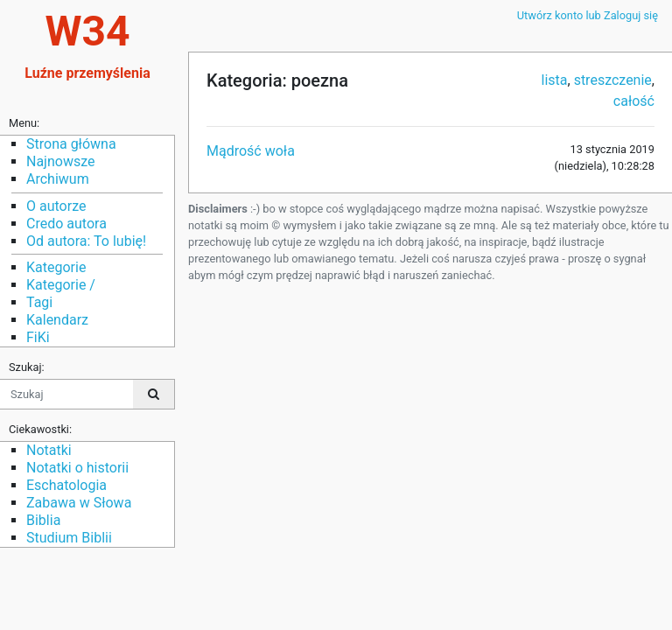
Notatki (49, 450)
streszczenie (613, 80)
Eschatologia (66, 485)
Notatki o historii (77, 468)
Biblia (43, 520)
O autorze (56, 206)
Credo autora (66, 224)
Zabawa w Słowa (79, 503)
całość (634, 101)
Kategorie (56, 267)
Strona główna (71, 144)
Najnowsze (60, 161)
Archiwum (58, 179)
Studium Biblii (69, 538)
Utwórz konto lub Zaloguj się (588, 15)
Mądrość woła (251, 151)
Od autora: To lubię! (86, 241)
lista (555, 80)
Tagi (39, 302)
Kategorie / (61, 285)
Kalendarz (57, 320)
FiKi (38, 337)
